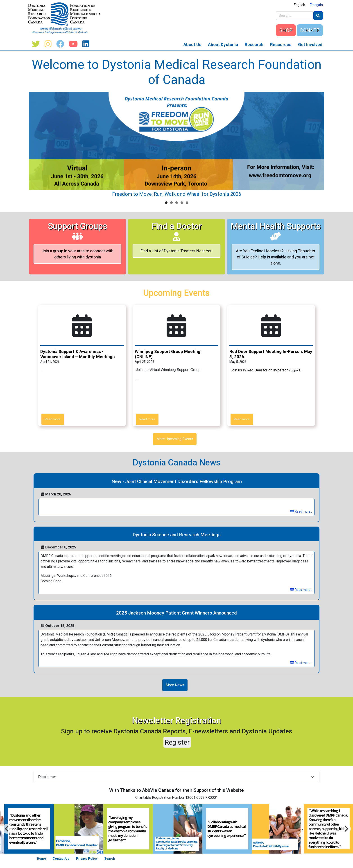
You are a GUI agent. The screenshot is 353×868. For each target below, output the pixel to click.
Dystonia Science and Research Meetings (177, 535)
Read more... (301, 511)
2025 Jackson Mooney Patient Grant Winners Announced (176, 613)
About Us (192, 45)
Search (110, 859)
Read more (53, 419)
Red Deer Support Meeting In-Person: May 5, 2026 (271, 354)
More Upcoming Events (175, 439)
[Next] (7, 829)
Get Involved (310, 45)
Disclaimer (47, 777)
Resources (281, 45)
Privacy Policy (87, 859)
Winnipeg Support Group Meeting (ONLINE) (168, 354)
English (299, 5)
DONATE (310, 30)
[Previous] (346, 829)
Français (316, 5)
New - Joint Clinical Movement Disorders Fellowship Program (177, 481)
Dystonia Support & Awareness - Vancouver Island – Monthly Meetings (77, 354)
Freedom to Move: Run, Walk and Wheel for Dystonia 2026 (177, 194)
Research (254, 45)
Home (41, 859)
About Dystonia (223, 45)
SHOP (286, 30)
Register (177, 742)
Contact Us (61, 859)
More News (175, 685)
